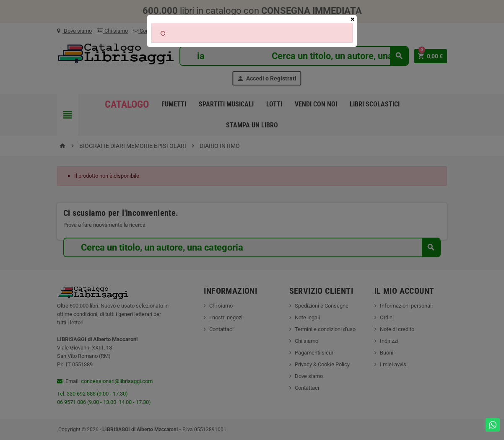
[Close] (353, 19)
